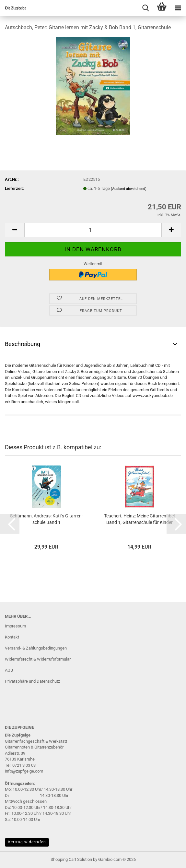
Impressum (15, 626)
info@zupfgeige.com (24, 771)
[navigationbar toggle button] (178, 8)
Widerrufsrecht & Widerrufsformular (38, 659)
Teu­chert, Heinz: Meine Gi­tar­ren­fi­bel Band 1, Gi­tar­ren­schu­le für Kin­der (139, 519)
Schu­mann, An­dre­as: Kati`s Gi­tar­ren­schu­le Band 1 (46, 519)
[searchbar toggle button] (145, 8)
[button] (15, 230)
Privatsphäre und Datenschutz (32, 681)
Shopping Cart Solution (71, 859)
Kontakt (12, 637)
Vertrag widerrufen (27, 842)
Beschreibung (23, 344)
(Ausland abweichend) (129, 189)
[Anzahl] (93, 230)
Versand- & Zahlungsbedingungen (36, 648)
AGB (9, 670)
